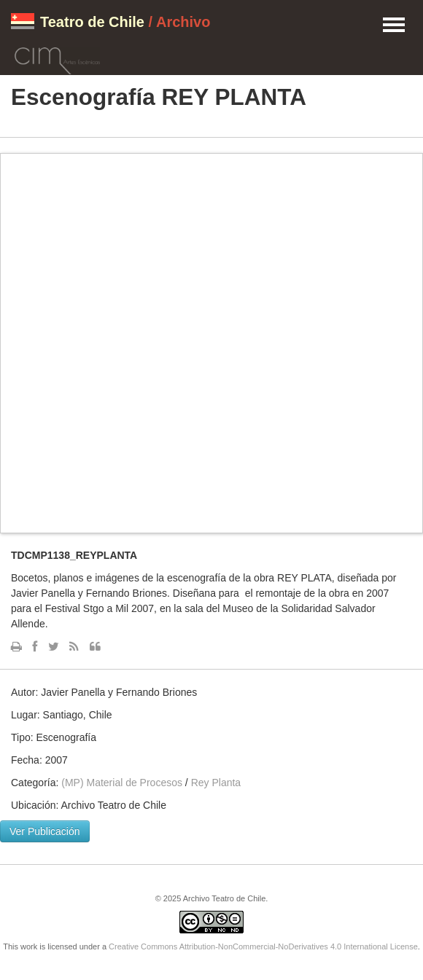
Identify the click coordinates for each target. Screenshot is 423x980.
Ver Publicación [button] (45, 831)
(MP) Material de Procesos (122, 783)
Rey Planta (216, 783)
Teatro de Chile (92, 22)
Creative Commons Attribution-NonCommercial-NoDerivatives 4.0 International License (263, 946)
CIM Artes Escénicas (57, 58)
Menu (394, 26)
